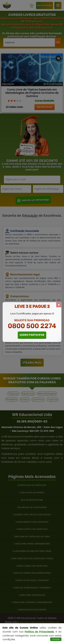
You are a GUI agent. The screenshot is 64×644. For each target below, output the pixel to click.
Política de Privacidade (39, 632)
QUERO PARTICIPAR (32, 335)
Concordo (56, 639)
